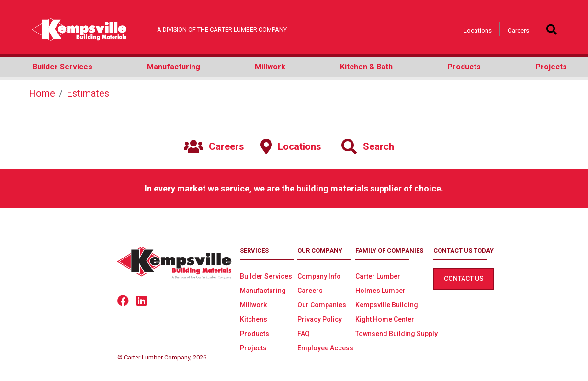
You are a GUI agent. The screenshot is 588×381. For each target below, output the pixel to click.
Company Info (319, 276)
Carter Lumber (378, 276)
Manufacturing (263, 291)
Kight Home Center (385, 319)
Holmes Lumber (380, 291)
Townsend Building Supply (396, 334)
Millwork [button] (270, 67)
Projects (253, 348)
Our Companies (322, 305)
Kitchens (254, 319)
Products (254, 334)
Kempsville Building (387, 305)
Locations (478, 30)
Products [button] (464, 67)
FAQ (304, 334)
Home (42, 93)
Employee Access (325, 348)
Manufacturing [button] (174, 67)
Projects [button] (551, 67)
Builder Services (266, 276)
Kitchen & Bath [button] (366, 67)
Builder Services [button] (62, 67)
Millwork (253, 305)
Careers (518, 30)
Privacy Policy (320, 319)
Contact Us (464, 279)
